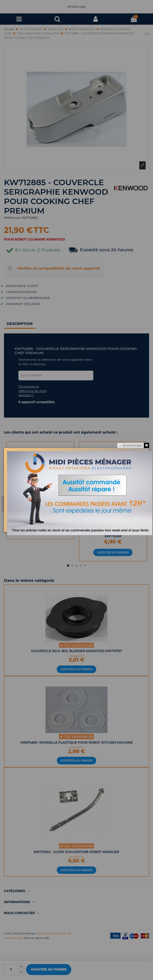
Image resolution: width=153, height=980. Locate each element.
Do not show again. (133, 445)
